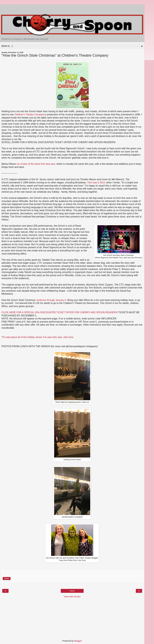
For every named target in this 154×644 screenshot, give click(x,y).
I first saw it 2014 (96, 183)
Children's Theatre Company (29, 114)
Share (7, 579)
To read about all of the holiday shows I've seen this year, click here (38, 337)
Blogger (78, 641)
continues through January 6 (51, 300)
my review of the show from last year (36, 164)
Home (72, 591)
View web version (72, 597)
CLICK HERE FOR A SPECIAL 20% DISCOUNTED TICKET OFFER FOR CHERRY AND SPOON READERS (59, 312)
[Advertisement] (72, 8)
